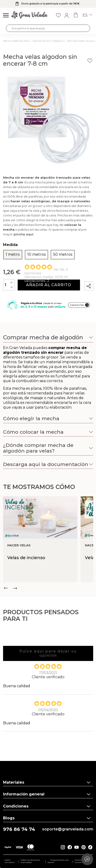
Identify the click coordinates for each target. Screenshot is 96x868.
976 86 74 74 (19, 829)
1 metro (13, 255)
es (87, 15)
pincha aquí (24, 234)
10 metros (36, 255)
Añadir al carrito (49, 285)
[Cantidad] (9, 285)
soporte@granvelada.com (68, 829)
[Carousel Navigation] (48, 588)
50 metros (63, 255)
